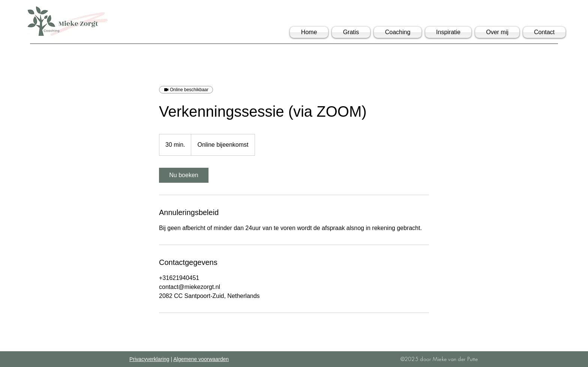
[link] (184, 175)
